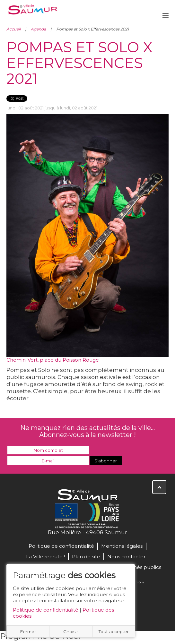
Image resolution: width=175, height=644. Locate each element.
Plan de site (86, 557)
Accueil (13, 29)
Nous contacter (126, 557)
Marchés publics (141, 567)
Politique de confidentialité (46, 610)
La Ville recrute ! (45, 557)
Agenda (38, 29)
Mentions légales (122, 546)
